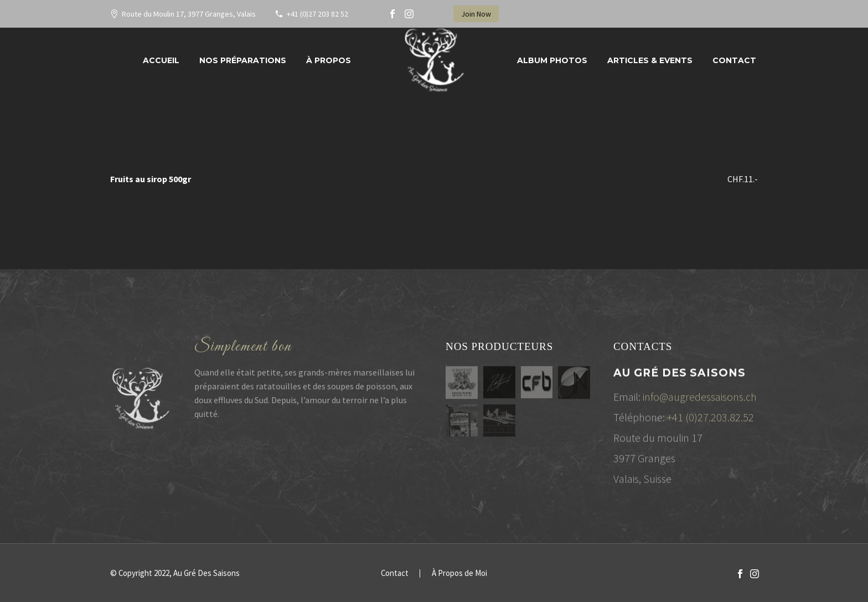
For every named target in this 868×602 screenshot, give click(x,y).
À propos (329, 60)
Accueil (161, 60)
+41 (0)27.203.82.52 (711, 420)
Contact (734, 60)
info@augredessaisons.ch (700, 400)
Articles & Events (650, 60)
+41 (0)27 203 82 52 (317, 14)
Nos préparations (243, 60)
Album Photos (552, 60)
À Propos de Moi (459, 573)
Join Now (476, 14)
